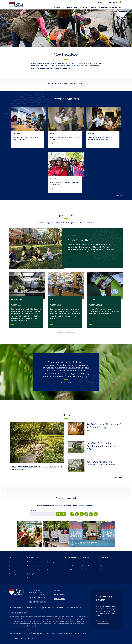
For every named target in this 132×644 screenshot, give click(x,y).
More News (119, 478)
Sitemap (84, 633)
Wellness (30, 578)
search (119, 2)
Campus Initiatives (71, 8)
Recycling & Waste (32, 574)
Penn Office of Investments (73, 608)
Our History (13, 574)
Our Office (74, 83)
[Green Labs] (66, 300)
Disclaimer (77, 633)
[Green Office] (27, 300)
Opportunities (64, 83)
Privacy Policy (68, 633)
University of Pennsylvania (17, 608)
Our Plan (12, 562)
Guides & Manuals (87, 562)
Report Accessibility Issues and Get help (20, 633)
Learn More (72, 259)
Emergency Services (57, 633)
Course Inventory (70, 566)
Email (30, 512)
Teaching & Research (89, 8)
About (58, 8)
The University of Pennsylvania (27, 639)
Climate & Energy (32, 566)
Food (48, 566)
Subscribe (61, 514)
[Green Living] (105, 300)
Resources (104, 8)
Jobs (101, 570)
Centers (67, 562)
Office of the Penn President (34, 608)
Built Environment (32, 562)
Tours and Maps (87, 566)
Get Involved (117, 8)
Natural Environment (33, 570)
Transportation (51, 574)
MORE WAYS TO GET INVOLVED (66, 333)
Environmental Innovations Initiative (53, 608)
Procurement (51, 570)
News (115, 2)
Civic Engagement (52, 562)
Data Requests (59, 599)
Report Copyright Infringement (41, 633)
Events (108, 2)
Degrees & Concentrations (72, 570)
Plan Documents (87, 570)
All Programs (118, 196)
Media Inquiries (59, 595)
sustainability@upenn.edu (37, 597)
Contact (100, 2)
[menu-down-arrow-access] (56, 7)
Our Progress (13, 566)
